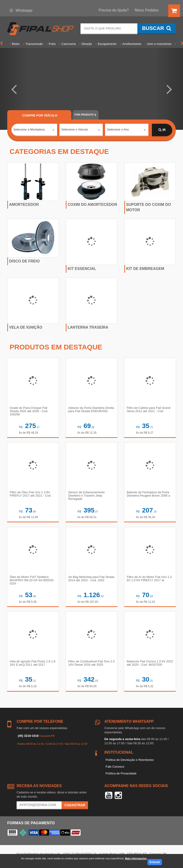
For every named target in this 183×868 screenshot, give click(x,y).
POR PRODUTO (86, 115)
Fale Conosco (115, 767)
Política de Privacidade (121, 774)
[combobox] (34, 130)
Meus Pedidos (147, 10)
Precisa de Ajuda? (114, 10)
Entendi (155, 862)
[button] (14, 89)
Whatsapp (21, 10)
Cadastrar (75, 806)
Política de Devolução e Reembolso (130, 761)
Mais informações (136, 858)
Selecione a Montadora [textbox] (29, 130)
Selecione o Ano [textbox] (118, 130)
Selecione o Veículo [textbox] (75, 130)
